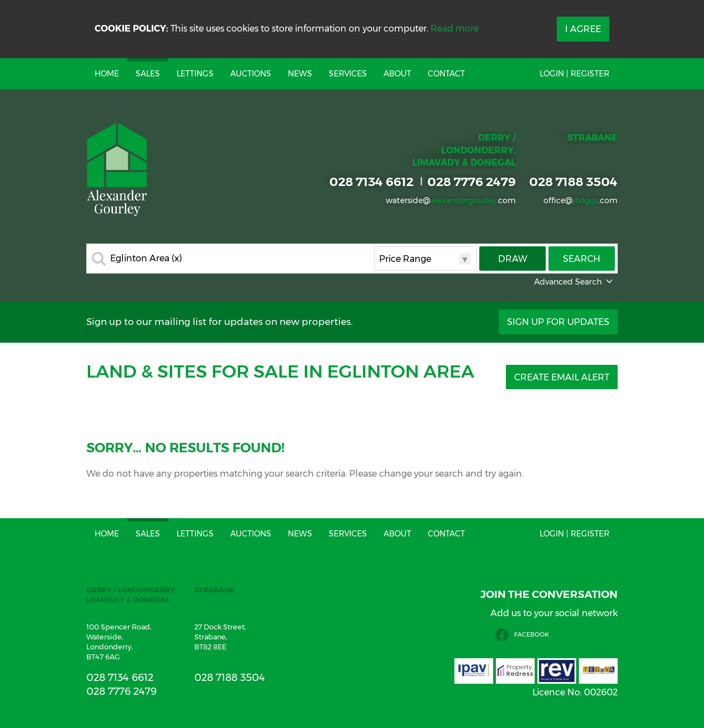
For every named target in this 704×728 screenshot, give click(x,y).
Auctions (251, 74)
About (397, 74)
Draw (513, 259)
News (300, 74)
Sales (148, 74)
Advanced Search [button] (574, 282)
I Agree (583, 29)
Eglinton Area (146, 259)
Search (582, 259)
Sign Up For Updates (558, 322)
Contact (446, 74)
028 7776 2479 (472, 182)
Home (107, 74)
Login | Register (574, 74)
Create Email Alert (562, 377)
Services (348, 74)
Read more (455, 29)
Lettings (195, 74)
